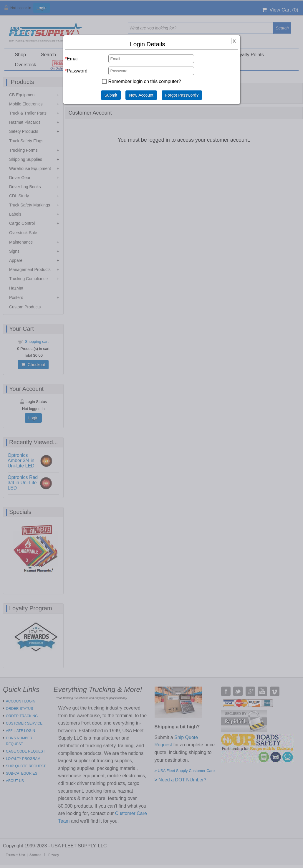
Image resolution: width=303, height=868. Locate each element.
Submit (111, 95)
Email (73, 59)
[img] (234, 41)
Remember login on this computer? (145, 81)
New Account (141, 95)
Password (77, 71)
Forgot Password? (182, 95)
